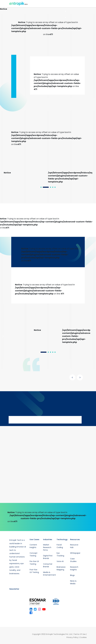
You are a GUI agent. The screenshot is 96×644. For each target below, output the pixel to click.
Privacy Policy (72, 637)
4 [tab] (65, 17)
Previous (2, 177)
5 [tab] (65, 24)
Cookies (83, 637)
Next (94, 177)
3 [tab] (65, 11)
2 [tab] (44, 188)
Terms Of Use (80, 634)
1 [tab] (42, 188)
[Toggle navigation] (85, 4)
